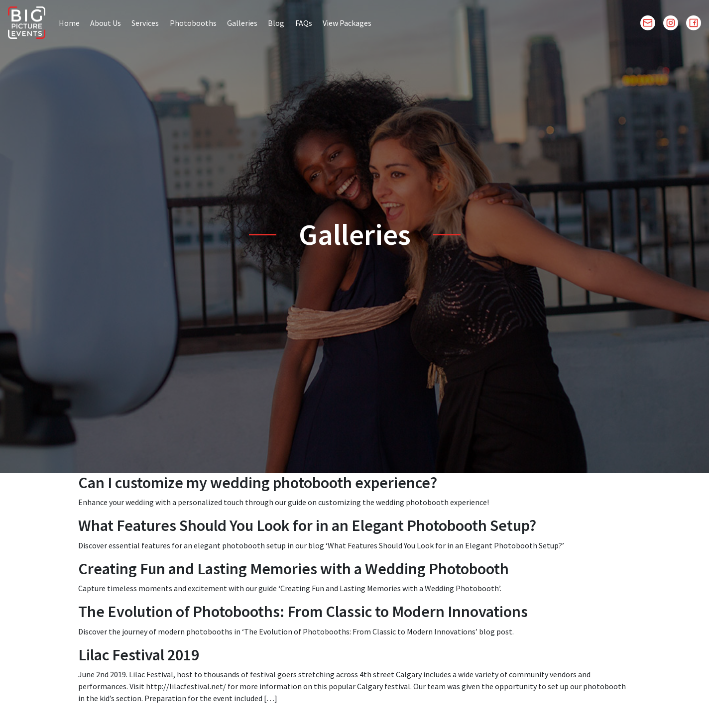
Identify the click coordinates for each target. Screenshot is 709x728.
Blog (276, 23)
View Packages (347, 23)
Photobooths (193, 23)
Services (145, 23)
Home (69, 23)
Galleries (242, 23)
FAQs (304, 23)
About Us (106, 23)
